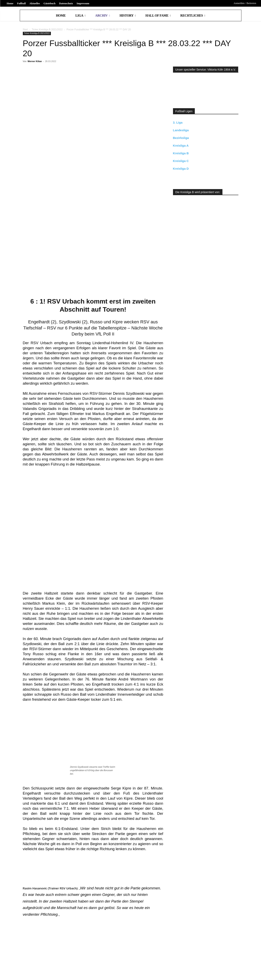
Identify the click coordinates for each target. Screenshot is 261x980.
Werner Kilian (35, 61)
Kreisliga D (181, 169)
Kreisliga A (181, 146)
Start (25, 30)
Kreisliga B (181, 153)
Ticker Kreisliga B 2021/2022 (47, 30)
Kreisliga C (181, 161)
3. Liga (178, 122)
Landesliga (181, 130)
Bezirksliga (181, 138)
